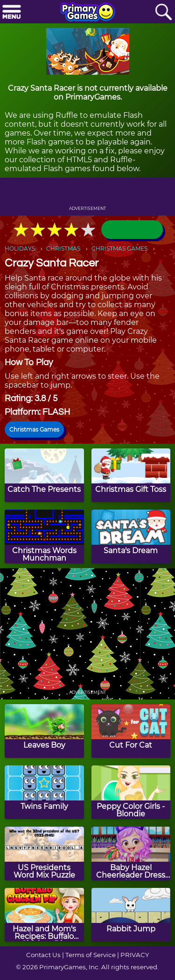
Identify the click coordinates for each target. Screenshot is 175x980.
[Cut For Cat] (131, 731)
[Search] (163, 12)
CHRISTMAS (63, 249)
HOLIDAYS (20, 249)
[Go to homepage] (88, 13)
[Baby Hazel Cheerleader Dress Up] (131, 854)
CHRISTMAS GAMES (119, 249)
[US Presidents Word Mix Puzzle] (44, 854)
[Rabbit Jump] (131, 915)
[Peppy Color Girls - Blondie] (131, 792)
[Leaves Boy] (44, 731)
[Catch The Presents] (44, 475)
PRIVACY (135, 955)
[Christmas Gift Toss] (131, 475)
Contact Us (43, 955)
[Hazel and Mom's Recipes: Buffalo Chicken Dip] (44, 915)
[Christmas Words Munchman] (44, 537)
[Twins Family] (44, 792)
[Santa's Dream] (131, 537)
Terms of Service (91, 955)
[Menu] (12, 12)
